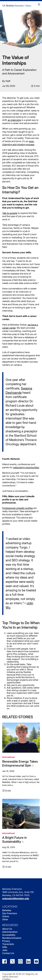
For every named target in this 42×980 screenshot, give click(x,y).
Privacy (6, 941)
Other (5, 919)
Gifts (5, 947)
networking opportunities (26, 467)
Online (6, 916)
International (8, 757)
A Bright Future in (15, 840)
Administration (10, 932)
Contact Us (8, 953)
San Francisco (10, 913)
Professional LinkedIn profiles (18, 508)
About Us (7, 929)
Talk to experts (10, 213)
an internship (14, 120)
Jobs (5, 950)
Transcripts (8, 944)
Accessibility (9, 935)
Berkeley (7, 910)
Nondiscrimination (12, 938)
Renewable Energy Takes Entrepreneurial (20, 763)
